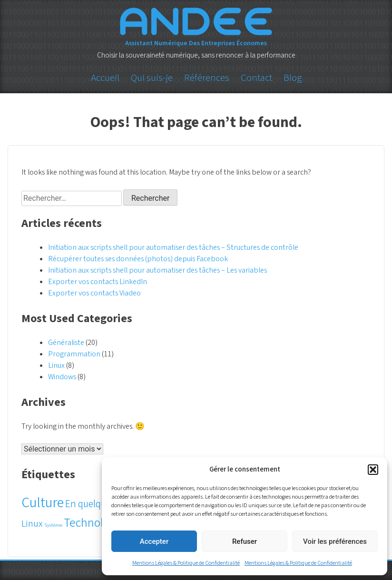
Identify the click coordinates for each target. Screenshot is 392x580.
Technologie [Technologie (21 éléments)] (94, 523)
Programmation (74, 354)
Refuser (245, 541)
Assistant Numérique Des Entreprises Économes (196, 43)
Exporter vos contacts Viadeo (94, 293)
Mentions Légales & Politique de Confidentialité (186, 563)
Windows (62, 377)
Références (207, 78)
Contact (256, 78)
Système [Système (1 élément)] (53, 525)
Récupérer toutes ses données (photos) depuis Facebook (138, 259)
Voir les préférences (335, 541)
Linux (56, 365)
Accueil (105, 78)
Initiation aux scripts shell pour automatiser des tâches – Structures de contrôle (173, 247)
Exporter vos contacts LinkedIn (98, 282)
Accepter (154, 541)
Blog (293, 78)
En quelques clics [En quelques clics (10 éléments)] (100, 504)
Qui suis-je (152, 78)
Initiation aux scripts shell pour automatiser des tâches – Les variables (157, 270)
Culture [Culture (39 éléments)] (43, 503)
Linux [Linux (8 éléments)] (32, 524)
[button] (373, 470)
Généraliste (66, 343)
